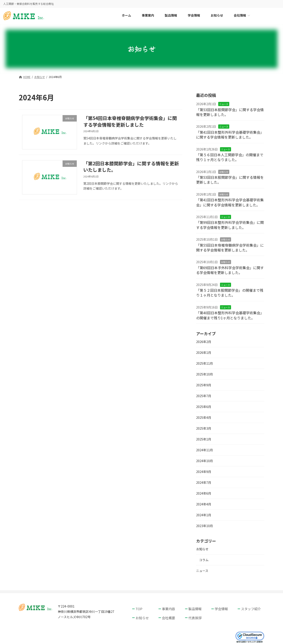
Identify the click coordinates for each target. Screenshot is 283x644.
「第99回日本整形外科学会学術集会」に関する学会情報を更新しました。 (230, 225)
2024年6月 (204, 493)
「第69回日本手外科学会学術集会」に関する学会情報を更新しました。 (230, 270)
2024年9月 (204, 472)
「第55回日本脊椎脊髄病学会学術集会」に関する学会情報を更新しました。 (230, 248)
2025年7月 (204, 396)
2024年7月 (204, 482)
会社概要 (168, 618)
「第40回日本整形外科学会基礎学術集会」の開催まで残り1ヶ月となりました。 (230, 315)
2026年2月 (204, 342)
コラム (204, 560)
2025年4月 (204, 417)
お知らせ (224, 172)
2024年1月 (204, 515)
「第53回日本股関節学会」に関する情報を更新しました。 (230, 180)
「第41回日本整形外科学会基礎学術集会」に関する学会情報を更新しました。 (230, 135)
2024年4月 (204, 504)
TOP (139, 609)
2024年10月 (205, 461)
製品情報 (195, 609)
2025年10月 (205, 374)
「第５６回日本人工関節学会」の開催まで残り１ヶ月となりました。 (230, 157)
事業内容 (168, 609)
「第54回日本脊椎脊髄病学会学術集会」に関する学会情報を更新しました (130, 121)
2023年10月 (205, 526)
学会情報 (221, 609)
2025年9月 (204, 385)
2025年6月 (204, 407)
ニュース (224, 104)
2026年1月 (204, 352)
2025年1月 (204, 439)
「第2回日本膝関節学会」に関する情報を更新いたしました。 (131, 167)
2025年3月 (204, 428)
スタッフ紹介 (251, 609)
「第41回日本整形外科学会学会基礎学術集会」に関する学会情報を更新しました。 (230, 202)
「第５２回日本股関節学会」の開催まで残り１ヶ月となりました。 (230, 293)
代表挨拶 (195, 618)
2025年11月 (205, 363)
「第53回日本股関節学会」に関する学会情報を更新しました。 (230, 112)
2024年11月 (205, 450)
